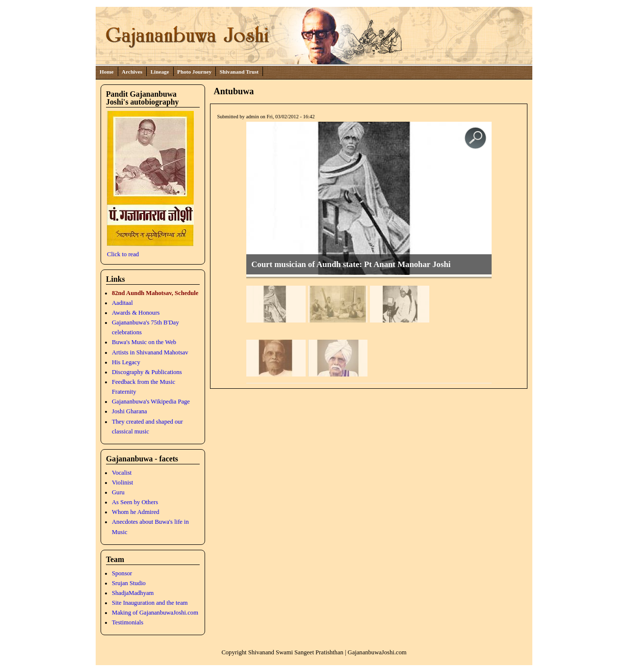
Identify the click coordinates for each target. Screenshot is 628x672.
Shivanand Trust (239, 72)
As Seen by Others (135, 502)
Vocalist (122, 473)
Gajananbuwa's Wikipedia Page (151, 402)
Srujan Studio (129, 583)
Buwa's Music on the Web (144, 342)
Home (107, 72)
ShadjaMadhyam (133, 593)
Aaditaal (122, 303)
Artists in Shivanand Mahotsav (150, 352)
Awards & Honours (136, 313)
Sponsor (122, 573)
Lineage (160, 72)
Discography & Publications (147, 372)
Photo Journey (194, 72)
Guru (118, 492)
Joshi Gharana (130, 411)
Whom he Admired (136, 512)
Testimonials (128, 622)
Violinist (122, 483)
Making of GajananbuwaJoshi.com (155, 613)
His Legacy (126, 362)
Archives (132, 72)
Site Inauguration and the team (150, 603)
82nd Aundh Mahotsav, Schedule (155, 293)
